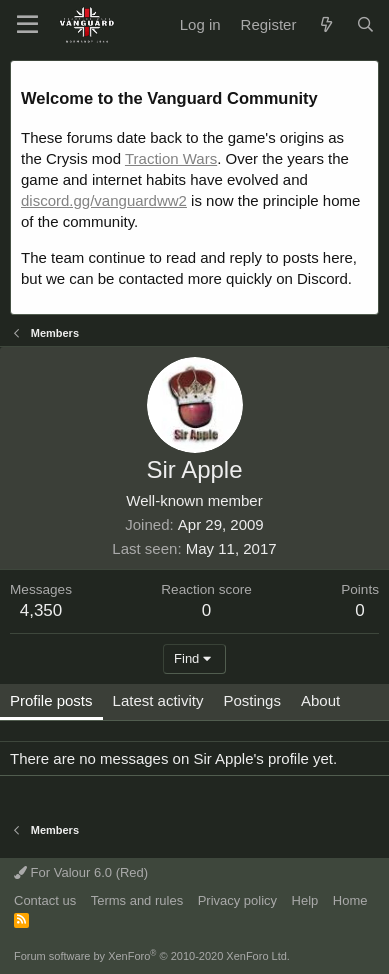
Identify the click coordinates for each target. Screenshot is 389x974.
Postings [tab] (252, 700)
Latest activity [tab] (158, 700)
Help (305, 900)
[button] (27, 25)
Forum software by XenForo (152, 956)
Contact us (45, 900)
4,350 (41, 610)
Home (350, 900)
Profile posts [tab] (51, 700)
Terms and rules (137, 900)
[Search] (365, 24)
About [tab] (320, 700)
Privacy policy (237, 900)
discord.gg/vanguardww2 (104, 200)
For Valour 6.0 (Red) (81, 872)
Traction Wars (171, 158)
